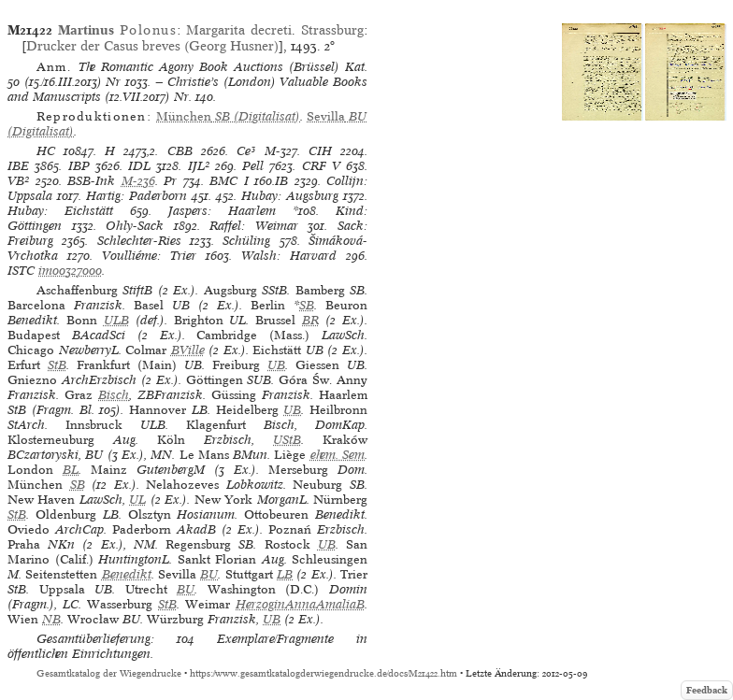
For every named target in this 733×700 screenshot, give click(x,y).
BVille (188, 350)
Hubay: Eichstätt (60, 211)
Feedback (707, 690)
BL (71, 470)
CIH (320, 151)
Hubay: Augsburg (290, 196)
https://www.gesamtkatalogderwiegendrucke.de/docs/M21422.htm (323, 673)
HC (46, 151)
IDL (139, 166)
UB (276, 365)
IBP (79, 166)
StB (57, 365)
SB (307, 305)
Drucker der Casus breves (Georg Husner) (152, 46)
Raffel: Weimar (254, 226)
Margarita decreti (239, 30)
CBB (180, 151)
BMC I (229, 181)
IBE (18, 166)
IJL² (199, 166)
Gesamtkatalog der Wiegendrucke (109, 673)
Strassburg (332, 30)
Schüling (246, 241)
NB (51, 619)
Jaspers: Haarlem (222, 211)
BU (209, 574)
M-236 (138, 181)
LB (285, 574)
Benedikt (127, 574)
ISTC (21, 271)
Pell (253, 166)
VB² (18, 181)
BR (310, 320)
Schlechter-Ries (139, 241)
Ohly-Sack (135, 226)
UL (137, 500)
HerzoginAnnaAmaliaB (300, 604)
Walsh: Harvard (289, 256)
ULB (116, 320)
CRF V (321, 166)
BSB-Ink (91, 181)
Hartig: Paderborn (137, 196)
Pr (170, 181)
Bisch (114, 395)
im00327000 (70, 271)
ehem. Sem (338, 455)
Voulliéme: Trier (149, 256)
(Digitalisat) (228, 116)
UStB (287, 440)
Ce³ (246, 151)
